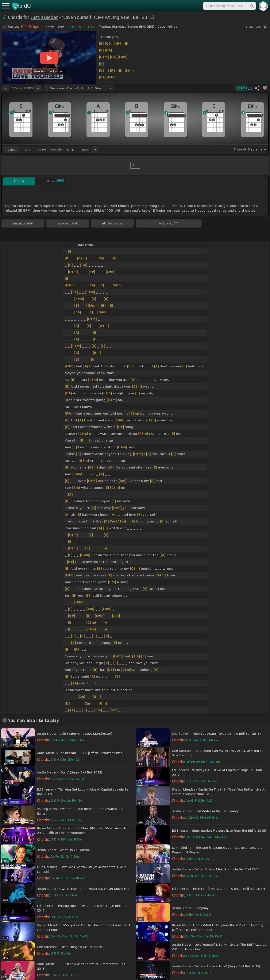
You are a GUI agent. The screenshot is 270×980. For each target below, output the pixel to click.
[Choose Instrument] (96, 149)
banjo (71, 149)
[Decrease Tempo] (6, 88)
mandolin (56, 149)
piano (26, 149)
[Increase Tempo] (38, 88)
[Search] (252, 6)
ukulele (41, 149)
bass (86, 149)
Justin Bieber (44, 17)
